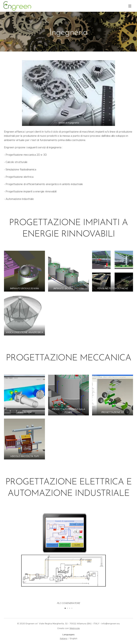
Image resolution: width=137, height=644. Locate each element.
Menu (130, 6)
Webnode (75, 628)
